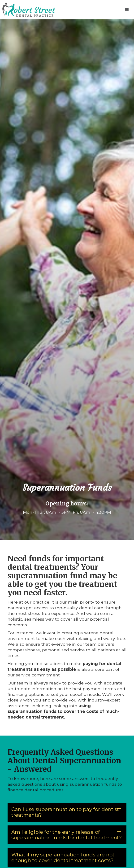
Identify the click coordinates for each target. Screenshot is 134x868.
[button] (127, 10)
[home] (28, 10)
